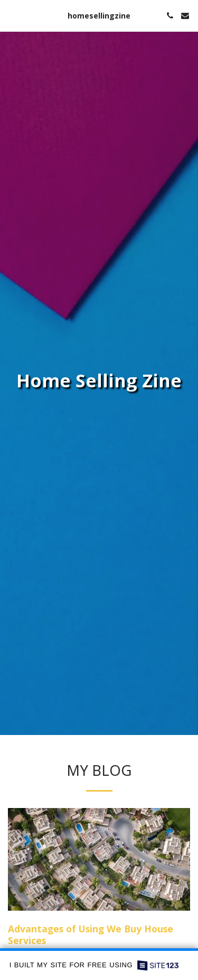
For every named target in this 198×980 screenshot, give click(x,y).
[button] (12, 15)
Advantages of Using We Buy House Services (91, 934)
